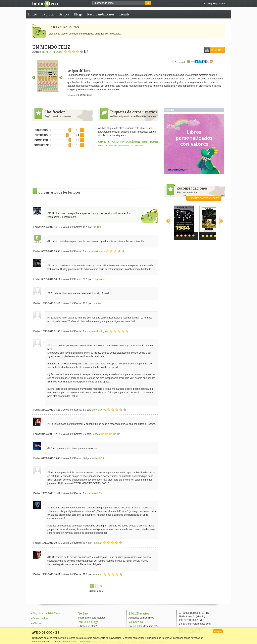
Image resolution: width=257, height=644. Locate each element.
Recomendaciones (101, 14)
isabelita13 (98, 458)
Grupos (64, 14)
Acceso (207, 4)
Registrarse (219, 4)
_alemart (97, 543)
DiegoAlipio (99, 279)
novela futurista (138, 146)
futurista (109, 146)
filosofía (102, 146)
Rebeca (96, 434)
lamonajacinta (99, 410)
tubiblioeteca (98, 251)
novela (127, 146)
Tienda (124, 14)
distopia (134, 141)
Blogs (78, 14)
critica (124, 142)
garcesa (97, 303)
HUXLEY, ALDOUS (52, 52)
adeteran (97, 574)
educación (145, 142)
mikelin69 (97, 493)
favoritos (154, 142)
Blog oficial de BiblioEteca (46, 613)
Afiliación (37, 623)
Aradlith (97, 227)
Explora (48, 14)
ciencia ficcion (109, 141)
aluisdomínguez (100, 331)
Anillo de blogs (88, 622)
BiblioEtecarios (139, 613)
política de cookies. (81, 642)
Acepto (218, 631)
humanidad (119, 146)
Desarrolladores (41, 618)
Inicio (33, 14)
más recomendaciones (204, 198)
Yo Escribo (136, 622)
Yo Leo (83, 613)
